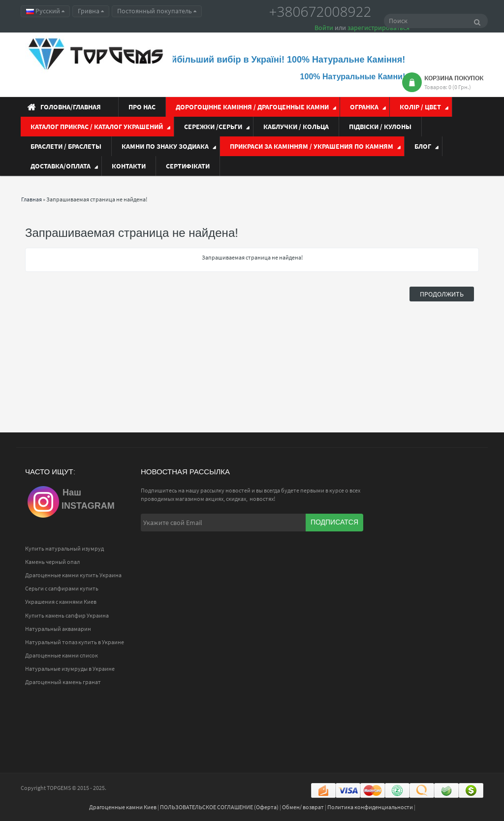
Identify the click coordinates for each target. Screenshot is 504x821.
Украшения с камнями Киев (61, 602)
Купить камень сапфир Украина (67, 615)
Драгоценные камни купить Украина (73, 575)
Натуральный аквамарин (58, 629)
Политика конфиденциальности (370, 807)
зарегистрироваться (378, 28)
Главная (31, 199)
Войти (324, 28)
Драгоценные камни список (62, 655)
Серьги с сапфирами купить (62, 588)
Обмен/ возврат (303, 807)
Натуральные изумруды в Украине (70, 669)
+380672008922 (320, 11)
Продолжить (442, 294)
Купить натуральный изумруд (64, 548)
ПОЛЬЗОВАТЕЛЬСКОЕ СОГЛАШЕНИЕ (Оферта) (219, 807)
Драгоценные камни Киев (123, 807)
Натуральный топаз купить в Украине (75, 642)
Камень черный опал (52, 562)
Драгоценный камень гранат (63, 682)
